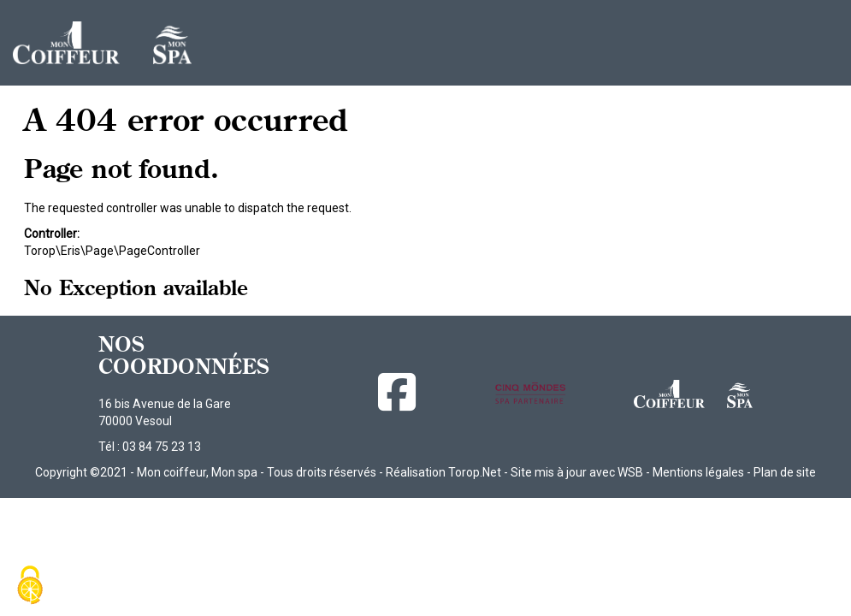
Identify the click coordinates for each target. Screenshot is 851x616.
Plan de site (785, 472)
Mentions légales (698, 472)
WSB (630, 472)
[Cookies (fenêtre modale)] (30, 586)
